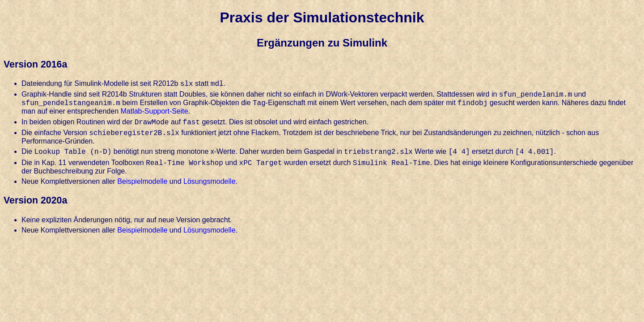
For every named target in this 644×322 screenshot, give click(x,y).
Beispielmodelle (142, 181)
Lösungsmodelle (210, 181)
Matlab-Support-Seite (154, 111)
